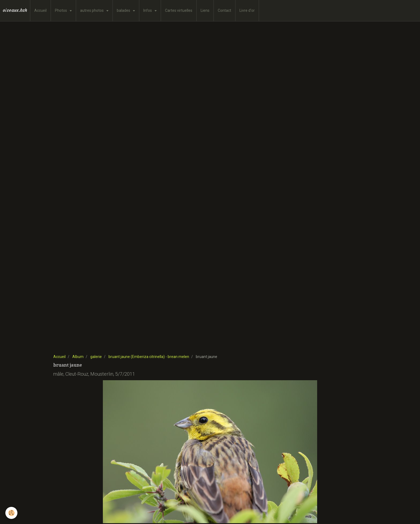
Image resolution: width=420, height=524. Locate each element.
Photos (61, 10)
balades (124, 10)
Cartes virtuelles (179, 10)
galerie (96, 357)
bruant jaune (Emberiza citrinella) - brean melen (149, 357)
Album (78, 357)
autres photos (92, 10)
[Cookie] (11, 513)
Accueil (40, 10)
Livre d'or (247, 10)
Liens (205, 10)
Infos (148, 10)
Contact (224, 10)
